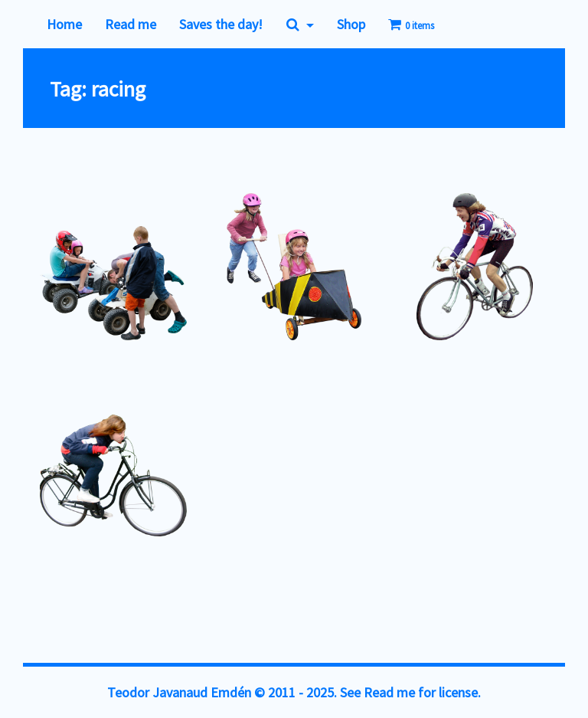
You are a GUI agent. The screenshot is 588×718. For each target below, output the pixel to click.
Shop (351, 24)
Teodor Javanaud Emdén (179, 692)
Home (64, 24)
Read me (131, 24)
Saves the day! (221, 24)
